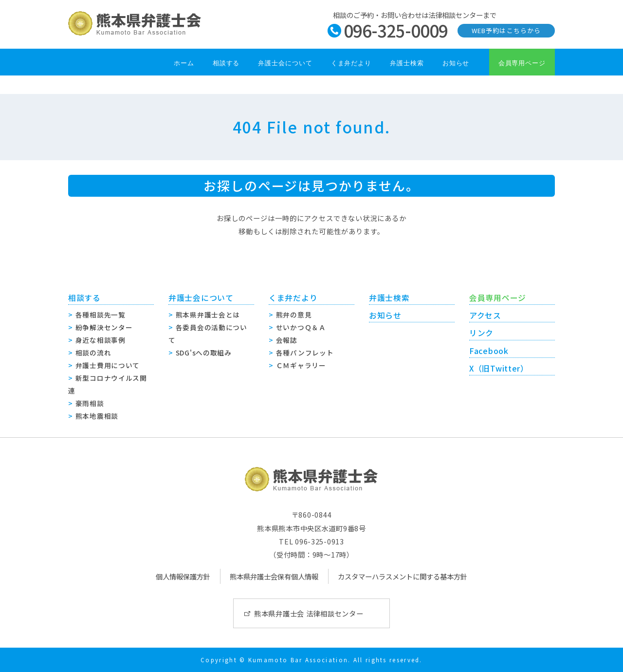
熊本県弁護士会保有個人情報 (274, 576)
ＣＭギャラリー (301, 365)
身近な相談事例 (101, 340)
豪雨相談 (90, 403)
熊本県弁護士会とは (208, 315)
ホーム (184, 63)
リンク (481, 333)
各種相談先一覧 (101, 315)
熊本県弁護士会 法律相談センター (309, 613)
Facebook (489, 351)
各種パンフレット (305, 353)
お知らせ (456, 63)
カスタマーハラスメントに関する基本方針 (403, 576)
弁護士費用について (108, 365)
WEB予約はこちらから (506, 30)
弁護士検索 (407, 63)
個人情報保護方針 (183, 576)
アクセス (485, 315)
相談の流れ (93, 353)
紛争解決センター (104, 327)
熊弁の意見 (294, 315)
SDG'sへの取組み (204, 353)
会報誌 (287, 340)
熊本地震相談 (97, 416)
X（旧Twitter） (499, 368)
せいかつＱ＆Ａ (301, 327)
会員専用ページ (522, 63)
